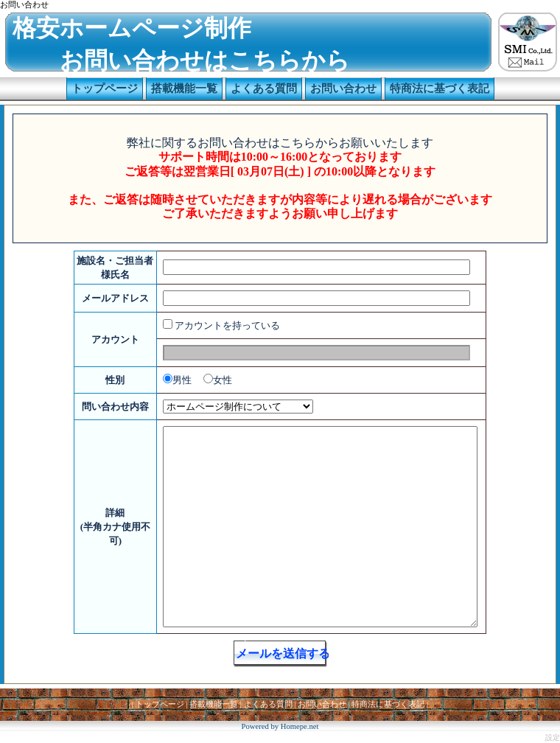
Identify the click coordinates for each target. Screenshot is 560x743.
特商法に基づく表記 (388, 704)
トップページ (160, 704)
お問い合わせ (322, 704)
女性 (223, 380)
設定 (553, 737)
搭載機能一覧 (214, 704)
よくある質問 (268, 704)
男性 (182, 380)
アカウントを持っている (227, 325)
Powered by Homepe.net (280, 726)
